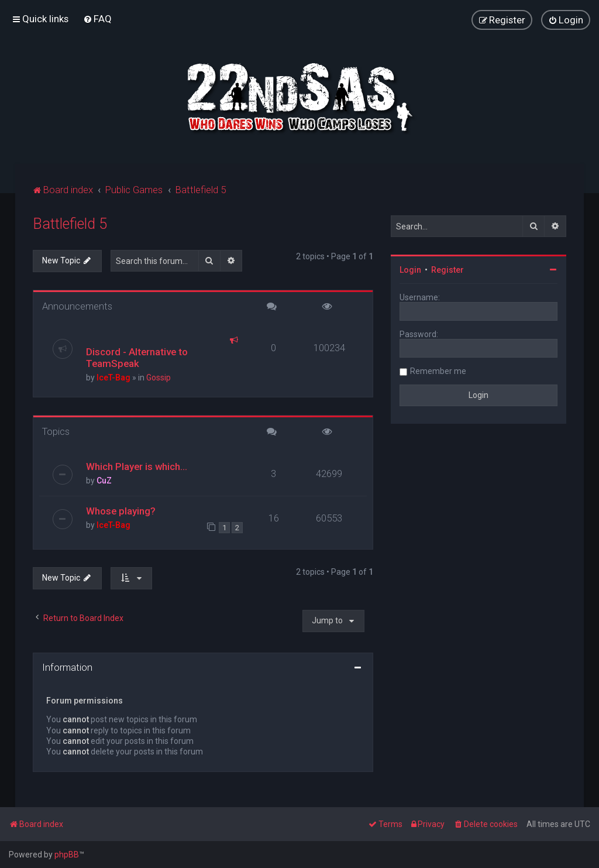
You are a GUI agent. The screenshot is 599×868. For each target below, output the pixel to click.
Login (410, 270)
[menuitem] (97, 19)
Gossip (159, 378)
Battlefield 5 (70, 224)
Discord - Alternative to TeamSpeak (137, 358)
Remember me (438, 371)
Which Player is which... (137, 466)
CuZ (104, 481)
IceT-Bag (113, 378)
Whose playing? (121, 511)
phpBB (67, 855)
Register (447, 270)
